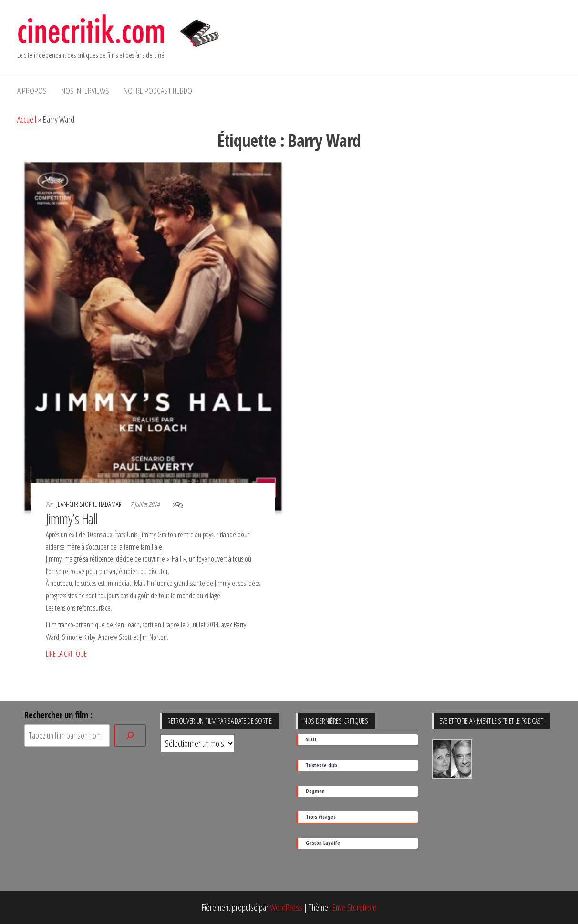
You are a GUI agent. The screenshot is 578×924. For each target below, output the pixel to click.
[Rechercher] (130, 735)
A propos (32, 91)
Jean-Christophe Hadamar (90, 504)
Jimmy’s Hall (72, 518)
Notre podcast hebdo (158, 91)
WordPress (286, 907)
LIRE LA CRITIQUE (66, 654)
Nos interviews (85, 91)
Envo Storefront (354, 907)
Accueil (27, 119)
